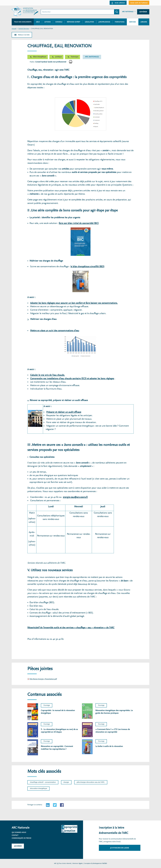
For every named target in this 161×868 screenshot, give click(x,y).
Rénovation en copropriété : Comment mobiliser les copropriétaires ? (57, 748)
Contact (15, 835)
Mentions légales (78, 863)
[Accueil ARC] (25, 11)
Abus (38, 22)
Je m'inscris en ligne (120, 848)
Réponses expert (74, 22)
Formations (120, 22)
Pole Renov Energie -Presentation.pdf (43, 679)
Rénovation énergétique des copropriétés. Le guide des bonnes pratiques (114, 712)
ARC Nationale (128, 12)
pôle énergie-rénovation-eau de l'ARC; (91, 782)
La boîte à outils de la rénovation (109, 746)
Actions (48, 22)
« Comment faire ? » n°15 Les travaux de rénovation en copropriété (113, 731)
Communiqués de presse (21, 838)
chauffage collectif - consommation (43, 782)
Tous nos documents (23, 22)
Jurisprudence (104, 22)
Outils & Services (24, 29)
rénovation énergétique (38, 788)
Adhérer (143, 12)
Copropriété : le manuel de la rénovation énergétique (58, 712)
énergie (66, 782)
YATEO (105, 863)
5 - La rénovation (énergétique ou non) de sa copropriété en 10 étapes (59, 731)
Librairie (144, 22)
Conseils (59, 22)
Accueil (14, 29)
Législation (89, 22)
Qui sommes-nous (19, 832)
